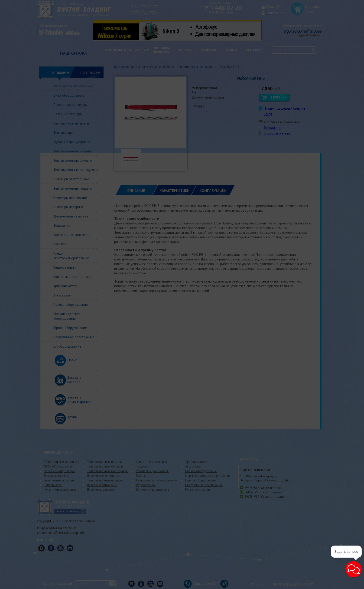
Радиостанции (65, 267)
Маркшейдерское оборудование (67, 316)
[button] (354, 569)
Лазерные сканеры (68, 114)
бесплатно (272, 128)
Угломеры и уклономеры (71, 235)
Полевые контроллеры (70, 105)
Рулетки (60, 244)
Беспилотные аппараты (71, 123)
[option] (181, 30)
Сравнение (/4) (201, 583)
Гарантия (208, 50)
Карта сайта (47, 540)
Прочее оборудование (71, 304)
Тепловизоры (63, 133)
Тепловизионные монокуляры (76, 170)
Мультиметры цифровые (72, 142)
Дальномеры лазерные (71, 216)
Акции (231, 50)
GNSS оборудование (69, 95)
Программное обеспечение (74, 337)
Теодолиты (62, 225)
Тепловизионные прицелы (73, 188)
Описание (136, 191)
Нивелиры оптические (70, 198)
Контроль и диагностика (72, 277)
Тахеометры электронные (73, 86)
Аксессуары (62, 295)
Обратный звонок (146, 5)
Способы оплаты (277, 133)
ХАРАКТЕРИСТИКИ (174, 191)
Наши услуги (138, 50)
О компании (115, 50)
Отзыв (257, 584)
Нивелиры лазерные (69, 207)
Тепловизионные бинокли (73, 160)
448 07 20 (221, 8)
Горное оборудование (70, 328)
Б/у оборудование (67, 346)
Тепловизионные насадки (73, 151)
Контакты (255, 50)
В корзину (278, 97)
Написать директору (293, 584)
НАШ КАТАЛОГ (74, 53)
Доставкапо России (162, 50)
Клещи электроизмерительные (71, 256)
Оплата (185, 50)
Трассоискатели (66, 286)
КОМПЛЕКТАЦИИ (213, 191)
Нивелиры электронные (71, 179)
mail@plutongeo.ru (145, 11)
